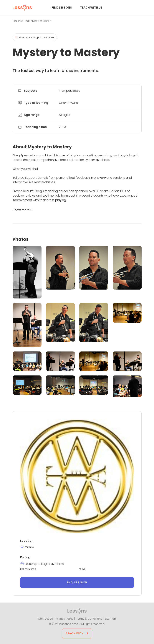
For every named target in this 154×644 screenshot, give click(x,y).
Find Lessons (62, 8)
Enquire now (77, 582)
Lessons (17, 21)
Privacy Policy (64, 619)
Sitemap (110, 619)
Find (27, 21)
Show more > (22, 210)
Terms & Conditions (89, 619)
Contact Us (45, 619)
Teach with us (91, 8)
